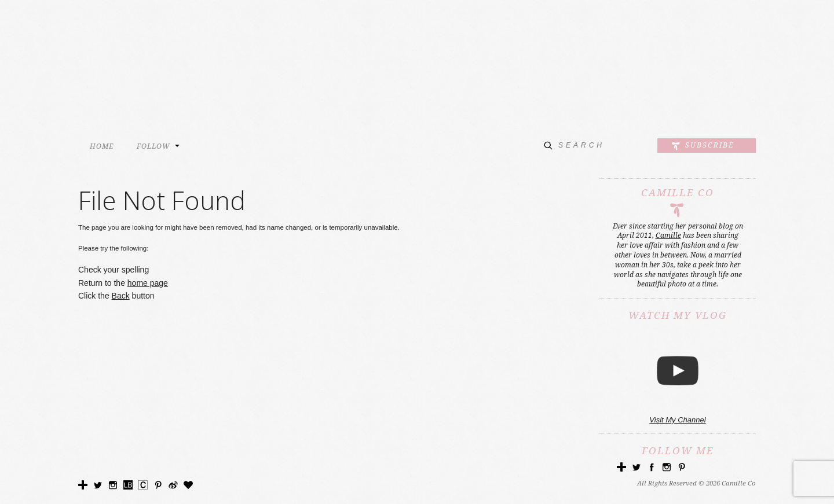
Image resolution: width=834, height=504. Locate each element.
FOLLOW (153, 146)
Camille (668, 236)
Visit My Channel (677, 420)
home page (148, 283)
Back (121, 296)
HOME (102, 146)
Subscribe (709, 145)
